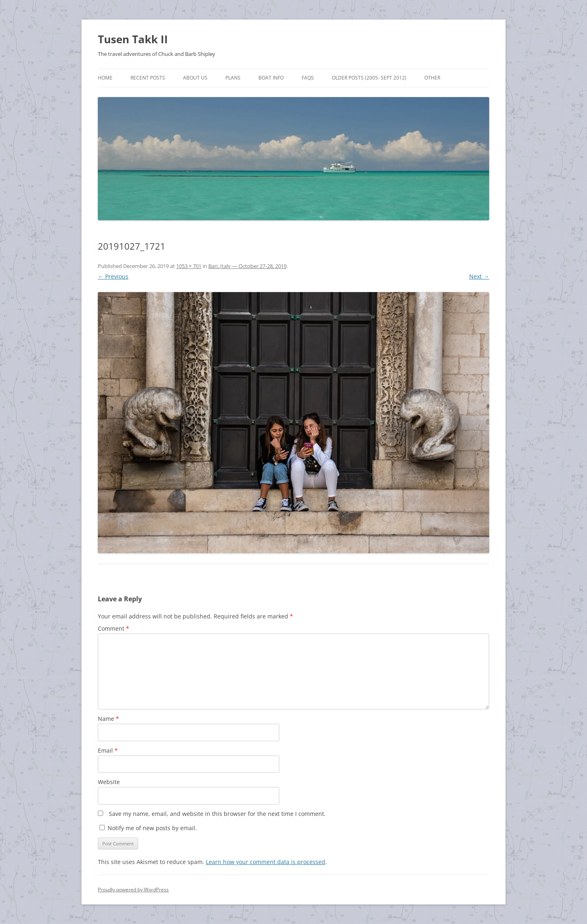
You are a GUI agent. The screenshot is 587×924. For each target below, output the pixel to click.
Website (109, 782)
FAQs (308, 78)
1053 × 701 (189, 266)
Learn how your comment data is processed (266, 862)
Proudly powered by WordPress (133, 890)
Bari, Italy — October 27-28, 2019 (247, 266)
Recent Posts (148, 78)
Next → (479, 276)
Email (108, 750)
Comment (114, 628)
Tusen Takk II (133, 39)
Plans (233, 78)
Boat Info (271, 78)
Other (432, 78)
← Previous (113, 276)
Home (105, 78)
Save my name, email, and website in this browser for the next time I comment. (217, 814)
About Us (195, 78)
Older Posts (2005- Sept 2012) (369, 78)
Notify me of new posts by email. (152, 828)
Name (108, 719)
